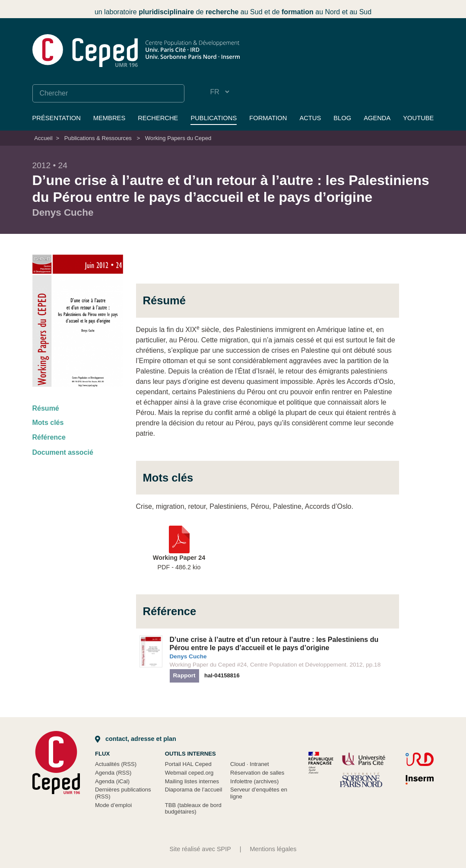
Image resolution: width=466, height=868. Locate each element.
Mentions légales (273, 849)
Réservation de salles (257, 773)
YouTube (418, 118)
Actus (310, 118)
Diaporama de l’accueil (194, 790)
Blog (342, 118)
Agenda (377, 118)
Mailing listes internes (192, 781)
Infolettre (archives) (254, 781)
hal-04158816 (222, 675)
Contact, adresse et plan (136, 739)
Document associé (63, 452)
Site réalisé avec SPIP (200, 849)
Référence (49, 437)
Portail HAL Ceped (188, 764)
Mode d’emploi (113, 805)
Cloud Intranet (250, 764)
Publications (214, 118)
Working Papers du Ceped (178, 138)
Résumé (46, 408)
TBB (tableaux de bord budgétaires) (193, 809)
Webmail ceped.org (189, 773)
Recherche (158, 118)
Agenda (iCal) (112, 781)
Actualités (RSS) (116, 764)
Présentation (57, 118)
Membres (109, 118)
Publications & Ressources (98, 138)
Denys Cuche (188, 656)
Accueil (43, 138)
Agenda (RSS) (113, 773)
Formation (268, 118)
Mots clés (48, 423)
